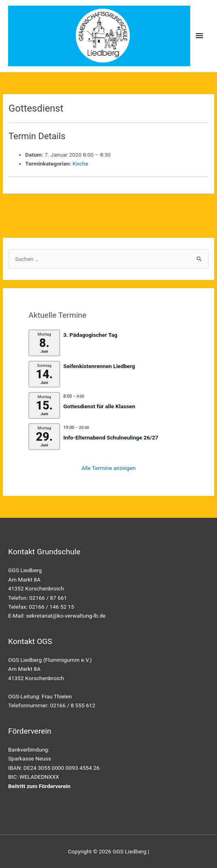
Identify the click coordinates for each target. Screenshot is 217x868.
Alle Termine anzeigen (108, 468)
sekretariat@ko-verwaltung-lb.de (66, 616)
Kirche (80, 164)
